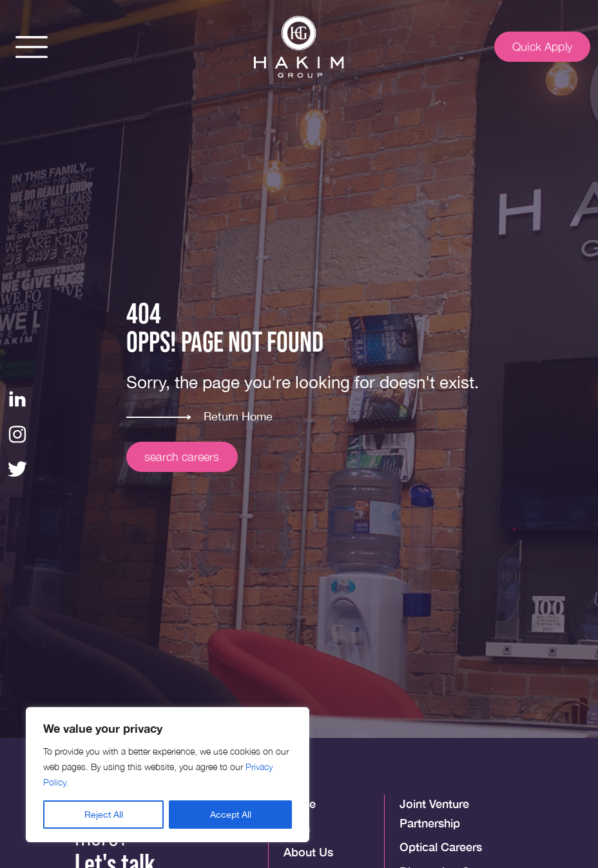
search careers (182, 457)
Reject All (104, 815)
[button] (32, 47)
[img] (299, 47)
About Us (308, 852)
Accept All (231, 815)
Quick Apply (542, 47)
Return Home (238, 416)
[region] (168, 775)
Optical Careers (441, 847)
